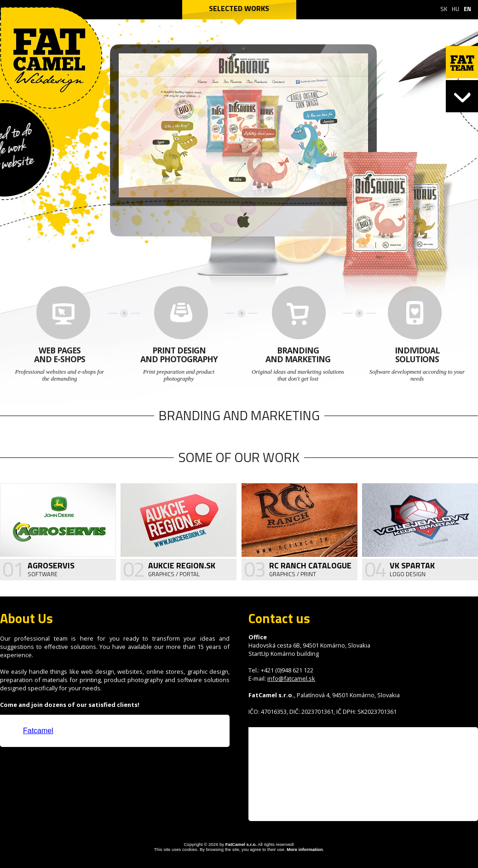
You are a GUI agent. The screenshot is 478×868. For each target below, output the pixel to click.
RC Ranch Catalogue (310, 565)
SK (444, 9)
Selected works (239, 8)
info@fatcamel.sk (291, 678)
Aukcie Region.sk (182, 565)
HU (455, 9)
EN (467, 9)
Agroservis (51, 565)
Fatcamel (38, 731)
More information (305, 849)
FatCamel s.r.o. (241, 844)
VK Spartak (412, 565)
